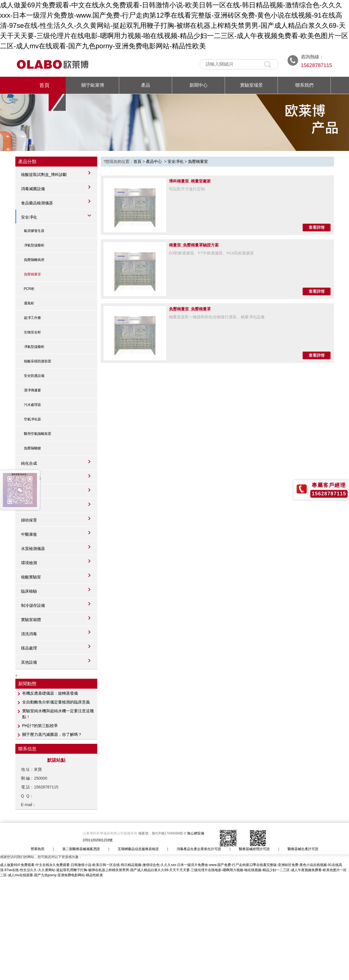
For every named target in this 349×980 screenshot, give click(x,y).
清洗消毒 (29, 634)
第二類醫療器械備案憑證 (81, 849)
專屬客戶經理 (329, 485)
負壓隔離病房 (34, 260)
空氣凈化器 (32, 419)
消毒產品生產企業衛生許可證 (199, 849)
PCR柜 (29, 289)
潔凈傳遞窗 (32, 390)
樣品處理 (29, 648)
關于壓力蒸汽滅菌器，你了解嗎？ (52, 734)
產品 (146, 85)
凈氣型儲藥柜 (34, 245)
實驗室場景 (251, 85)
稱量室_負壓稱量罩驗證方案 (194, 245)
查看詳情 (317, 227)
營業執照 (38, 849)
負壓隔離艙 (32, 448)
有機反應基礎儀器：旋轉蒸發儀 (50, 693)
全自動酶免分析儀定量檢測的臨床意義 (56, 702)
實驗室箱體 (31, 620)
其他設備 (29, 662)
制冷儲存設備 (33, 605)
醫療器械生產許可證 (303, 849)
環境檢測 (29, 563)
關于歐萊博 (93, 85)
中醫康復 (29, 534)
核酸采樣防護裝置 (38, 361)
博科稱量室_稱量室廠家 (190, 181)
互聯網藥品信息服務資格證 (138, 849)
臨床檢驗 (29, 591)
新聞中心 (199, 85)
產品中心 (154, 161)
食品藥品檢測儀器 (37, 203)
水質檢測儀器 (33, 549)
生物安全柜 (32, 332)
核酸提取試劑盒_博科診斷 (44, 175)
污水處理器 (32, 405)
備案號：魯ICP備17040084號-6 (163, 833)
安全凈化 (29, 217)
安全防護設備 (34, 376)
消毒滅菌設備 (33, 189)
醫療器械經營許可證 (254, 849)
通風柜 (29, 303)
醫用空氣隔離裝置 (38, 434)
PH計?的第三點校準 (40, 726)
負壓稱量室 (32, 274)
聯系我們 (304, 85)
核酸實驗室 (31, 577)
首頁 (44, 85)
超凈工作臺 (32, 318)
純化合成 (29, 463)
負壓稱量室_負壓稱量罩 (190, 309)
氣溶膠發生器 (34, 231)
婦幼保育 (29, 520)
